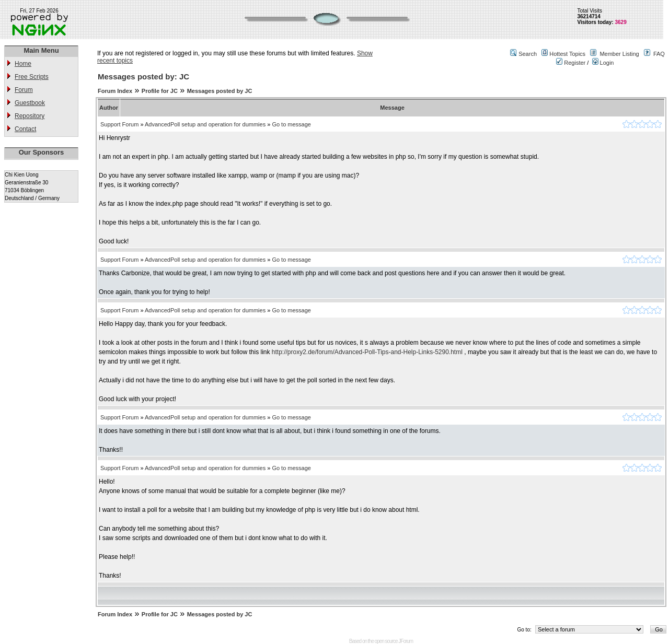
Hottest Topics (567, 54)
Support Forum (119, 124)
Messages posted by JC (220, 91)
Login (603, 63)
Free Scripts (32, 77)
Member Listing (619, 54)
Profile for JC (160, 91)
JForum (406, 641)
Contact (25, 129)
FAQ (659, 54)
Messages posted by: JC (143, 77)
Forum (24, 90)
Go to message (291, 124)
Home (23, 64)
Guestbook (30, 103)
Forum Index (115, 91)
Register (571, 63)
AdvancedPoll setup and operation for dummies (205, 124)
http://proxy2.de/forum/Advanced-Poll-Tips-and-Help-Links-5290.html (367, 352)
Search (528, 54)
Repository (30, 116)
